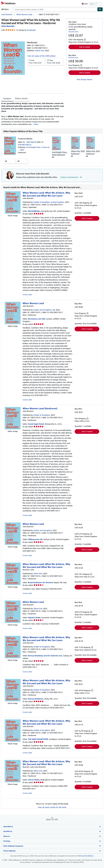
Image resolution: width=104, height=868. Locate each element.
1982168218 (31, 142)
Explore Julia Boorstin (71, 177)
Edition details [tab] (21, 98)
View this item (73, 32)
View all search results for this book (52, 807)
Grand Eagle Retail (36, 424)
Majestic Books (34, 617)
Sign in (92, 4)
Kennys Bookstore (36, 699)
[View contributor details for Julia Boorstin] (8, 26)
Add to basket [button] (85, 47)
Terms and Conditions (86, 856)
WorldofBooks (34, 211)
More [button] (36, 124)
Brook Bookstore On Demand (40, 582)
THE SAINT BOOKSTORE (38, 739)
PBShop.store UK (35, 539)
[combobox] (55, 9)
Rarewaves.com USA (37, 319)
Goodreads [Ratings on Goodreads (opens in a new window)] (31, 30)
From (36, 61)
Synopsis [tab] (7, 98)
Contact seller (27, 295)
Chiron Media (34, 780)
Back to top (52, 819)
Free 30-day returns (85, 79)
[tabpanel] (33, 114)
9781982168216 (25, 145)
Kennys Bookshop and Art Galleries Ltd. (45, 656)
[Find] (100, 9)
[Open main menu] (6, 9)
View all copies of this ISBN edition (42, 56)
